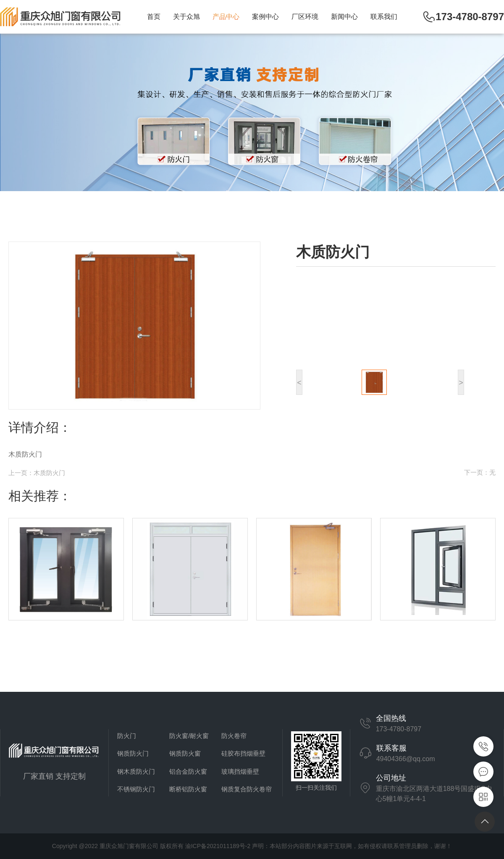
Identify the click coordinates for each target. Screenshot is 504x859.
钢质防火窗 (185, 753)
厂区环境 (305, 17)
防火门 (127, 736)
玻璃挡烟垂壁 (240, 771)
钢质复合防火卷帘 (247, 789)
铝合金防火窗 (188, 771)
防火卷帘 (234, 736)
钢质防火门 (133, 753)
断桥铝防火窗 (188, 789)
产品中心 (226, 17)
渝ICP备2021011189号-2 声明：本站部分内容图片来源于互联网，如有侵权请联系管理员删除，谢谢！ (319, 846)
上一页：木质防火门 (37, 473)
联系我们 (384, 17)
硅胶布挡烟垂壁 (243, 753)
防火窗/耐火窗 (189, 736)
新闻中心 (344, 17)
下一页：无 (480, 472)
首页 (154, 17)
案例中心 (265, 17)
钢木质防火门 (136, 771)
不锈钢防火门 (136, 789)
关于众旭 (186, 17)
